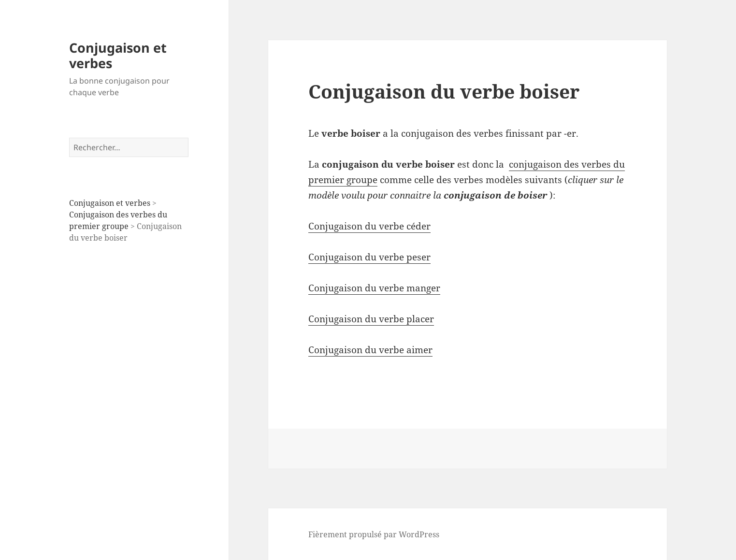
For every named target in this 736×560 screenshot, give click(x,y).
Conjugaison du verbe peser (369, 257)
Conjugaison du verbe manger (374, 288)
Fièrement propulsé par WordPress (374, 534)
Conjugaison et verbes (118, 55)
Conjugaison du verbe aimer (370, 350)
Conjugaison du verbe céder (369, 226)
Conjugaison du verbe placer (371, 319)
